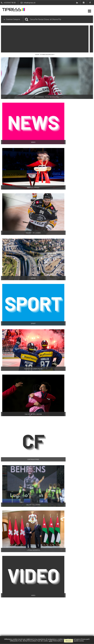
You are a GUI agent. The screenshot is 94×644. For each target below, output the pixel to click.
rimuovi (68, 641)
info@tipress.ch (30, 3)
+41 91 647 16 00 (10, 3)
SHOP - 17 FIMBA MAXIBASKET (45, 55)
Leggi (50, 641)
